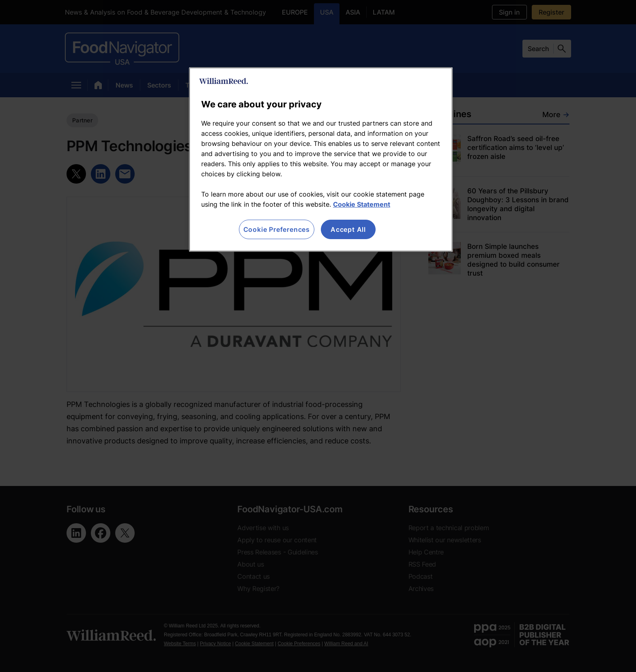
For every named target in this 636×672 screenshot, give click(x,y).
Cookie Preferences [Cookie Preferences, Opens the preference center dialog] (277, 229)
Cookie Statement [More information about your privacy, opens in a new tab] (362, 204)
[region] (321, 159)
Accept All (348, 229)
